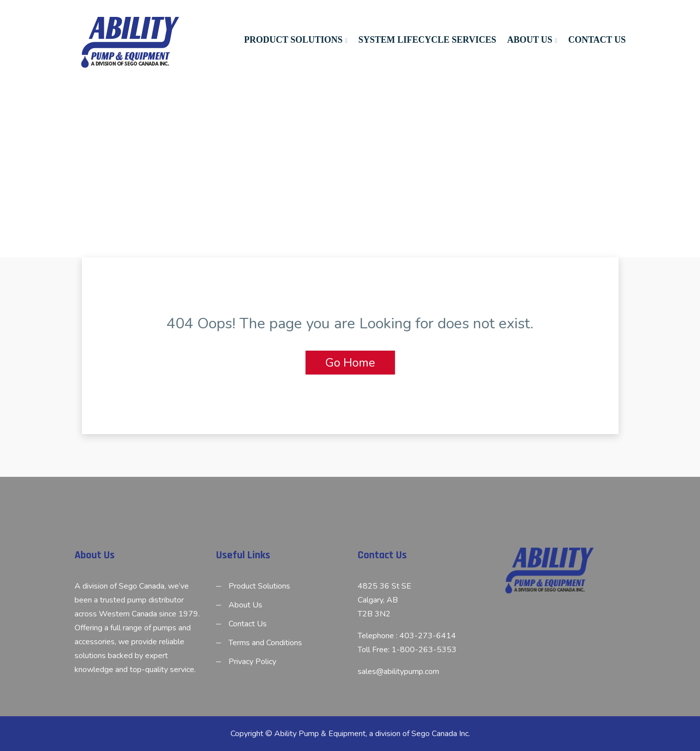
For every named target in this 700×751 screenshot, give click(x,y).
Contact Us (597, 40)
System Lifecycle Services (427, 40)
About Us (530, 40)
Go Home (350, 363)
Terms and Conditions (265, 643)
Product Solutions (293, 40)
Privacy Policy (252, 662)
